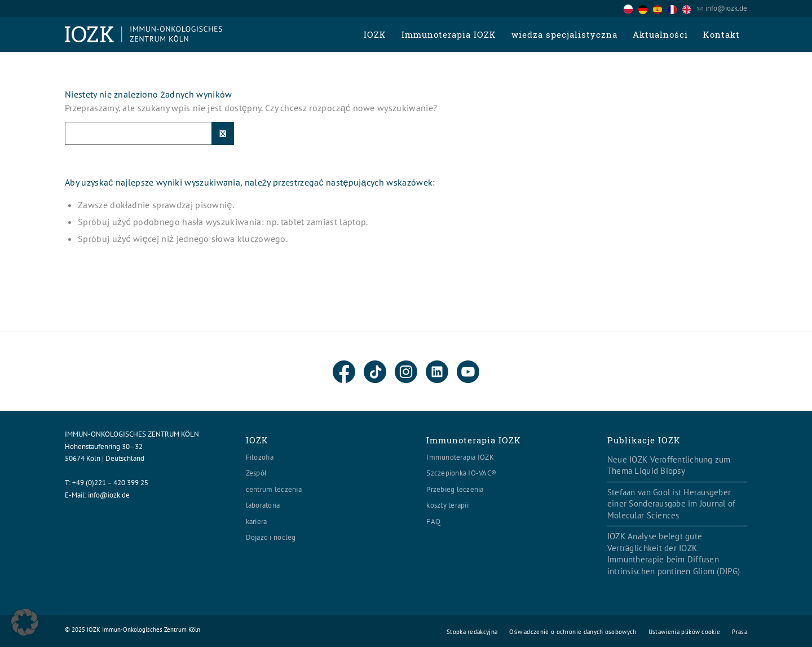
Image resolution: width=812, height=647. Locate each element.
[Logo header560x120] (144, 34)
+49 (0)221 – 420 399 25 (110, 483)
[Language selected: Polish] (660, 8)
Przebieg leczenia (455, 489)
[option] (646, 9)
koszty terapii (447, 505)
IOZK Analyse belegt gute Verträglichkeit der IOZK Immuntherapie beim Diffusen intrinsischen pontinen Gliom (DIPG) (674, 554)
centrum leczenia (274, 489)
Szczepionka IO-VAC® (461, 473)
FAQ (433, 521)
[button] (25, 622)
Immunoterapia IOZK (460, 457)
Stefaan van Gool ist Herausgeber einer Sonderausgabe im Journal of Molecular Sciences (672, 504)
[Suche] (149, 133)
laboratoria (263, 505)
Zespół (256, 473)
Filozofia (260, 457)
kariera (257, 521)
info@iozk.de (726, 8)
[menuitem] (375, 34)
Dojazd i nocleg (271, 537)
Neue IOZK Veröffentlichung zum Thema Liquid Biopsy (669, 465)
